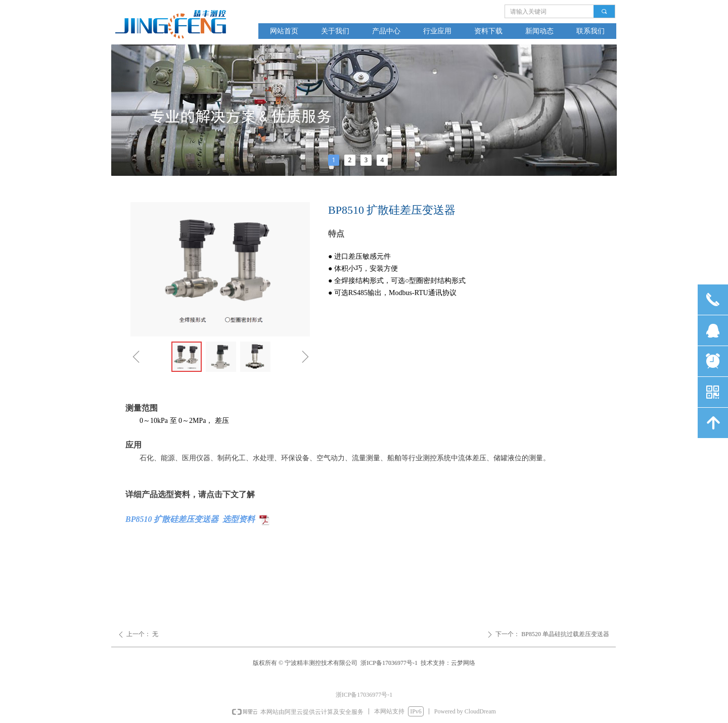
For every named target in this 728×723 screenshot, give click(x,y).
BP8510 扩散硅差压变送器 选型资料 (190, 519)
